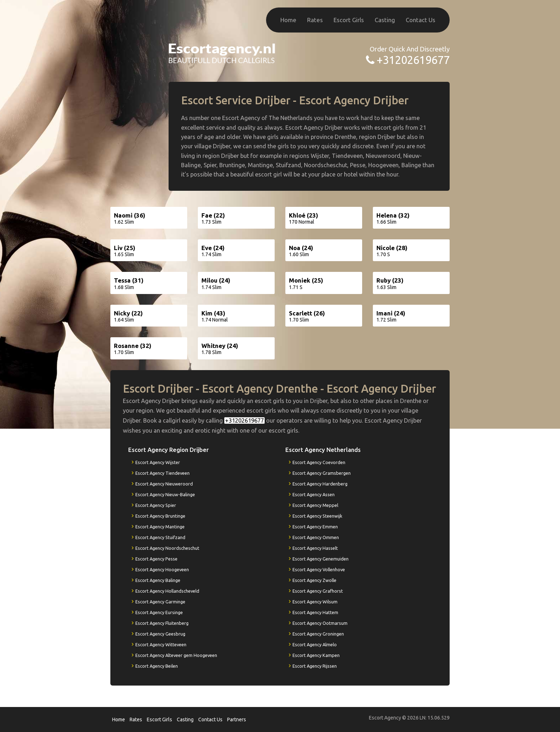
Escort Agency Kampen (316, 655)
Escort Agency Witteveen (161, 644)
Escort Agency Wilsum (315, 602)
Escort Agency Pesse (156, 559)
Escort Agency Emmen (315, 527)
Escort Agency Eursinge (159, 612)
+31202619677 (413, 60)
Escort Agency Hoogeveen (162, 569)
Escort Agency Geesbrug (160, 634)
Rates (315, 20)
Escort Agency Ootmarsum (320, 623)
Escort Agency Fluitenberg (162, 623)
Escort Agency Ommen (316, 537)
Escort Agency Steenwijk (317, 516)
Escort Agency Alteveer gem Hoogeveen (176, 655)
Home (288, 20)
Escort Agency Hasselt (315, 548)
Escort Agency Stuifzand (160, 537)
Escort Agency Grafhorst (318, 591)
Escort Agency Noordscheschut (167, 548)
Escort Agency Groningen (318, 634)
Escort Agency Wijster (158, 462)
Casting (385, 20)
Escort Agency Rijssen (315, 666)
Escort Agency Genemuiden (321, 559)
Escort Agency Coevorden (319, 462)
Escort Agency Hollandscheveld (167, 591)
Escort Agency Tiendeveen (162, 473)
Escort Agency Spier (156, 505)
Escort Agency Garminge (160, 602)
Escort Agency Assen (314, 494)
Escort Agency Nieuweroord (164, 484)
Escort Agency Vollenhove (319, 569)
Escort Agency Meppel (315, 505)
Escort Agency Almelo (315, 644)
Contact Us (421, 20)
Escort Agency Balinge (158, 580)
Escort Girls (349, 20)
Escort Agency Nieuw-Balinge (165, 494)
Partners (237, 719)
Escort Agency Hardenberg (320, 484)
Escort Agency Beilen (157, 666)
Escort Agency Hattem (315, 612)
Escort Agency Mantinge (160, 527)
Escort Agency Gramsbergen (322, 473)
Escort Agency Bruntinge (160, 516)
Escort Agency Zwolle (314, 580)
